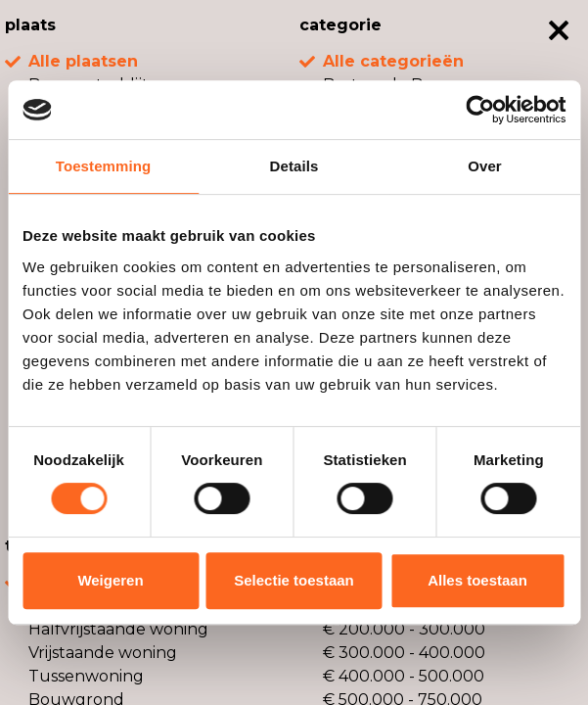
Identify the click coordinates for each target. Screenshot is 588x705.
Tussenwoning (86, 676)
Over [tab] (485, 166)
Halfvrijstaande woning (118, 629)
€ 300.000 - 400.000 (404, 653)
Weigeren (110, 580)
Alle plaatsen (83, 61)
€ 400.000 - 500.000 (404, 676)
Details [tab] (294, 166)
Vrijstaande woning (103, 653)
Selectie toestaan (294, 580)
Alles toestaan (477, 580)
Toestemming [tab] (104, 166)
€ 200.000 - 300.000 (404, 629)
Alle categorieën (393, 61)
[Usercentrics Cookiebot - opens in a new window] (480, 110)
